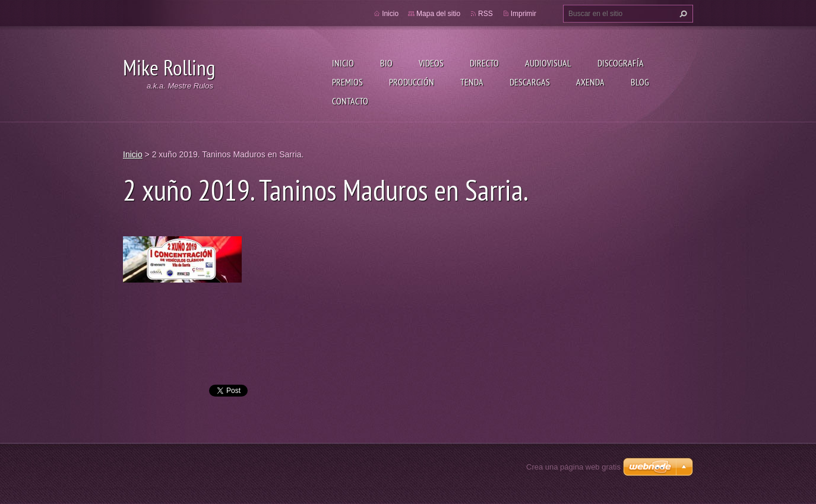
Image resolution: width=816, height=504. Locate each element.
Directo (484, 63)
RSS (486, 14)
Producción (412, 82)
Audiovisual (548, 63)
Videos (431, 63)
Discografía (621, 63)
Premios (347, 82)
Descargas (530, 82)
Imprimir (524, 14)
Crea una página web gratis (573, 467)
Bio (386, 63)
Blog (640, 82)
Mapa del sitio (438, 14)
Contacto (350, 101)
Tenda (472, 82)
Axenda (590, 82)
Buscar (682, 14)
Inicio (343, 63)
